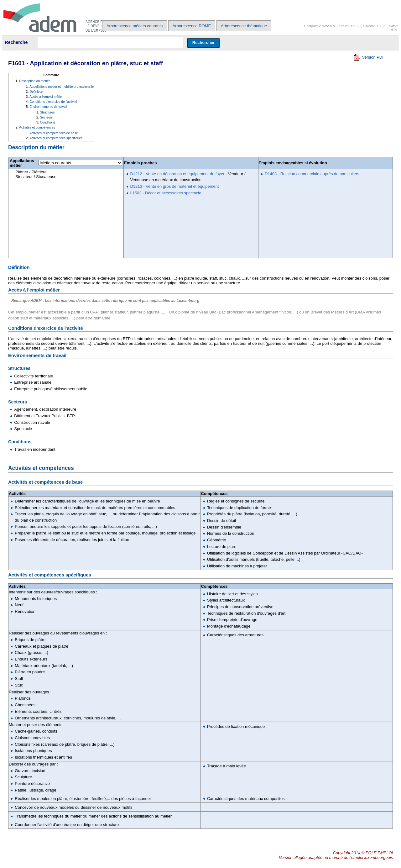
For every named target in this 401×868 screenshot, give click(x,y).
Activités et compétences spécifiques (56, 138)
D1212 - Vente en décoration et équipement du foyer (177, 174)
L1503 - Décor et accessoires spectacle (166, 193)
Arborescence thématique (244, 26)
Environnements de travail (48, 107)
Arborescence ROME (192, 26)
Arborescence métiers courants (135, 26)
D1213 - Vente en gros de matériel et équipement (175, 186)
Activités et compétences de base (54, 133)
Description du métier (34, 81)
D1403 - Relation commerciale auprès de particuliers (312, 174)
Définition (36, 92)
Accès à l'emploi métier (46, 97)
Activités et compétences (37, 127)
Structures (47, 112)
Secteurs (46, 117)
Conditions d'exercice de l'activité (53, 102)
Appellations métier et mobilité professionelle (62, 87)
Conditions (47, 122)
